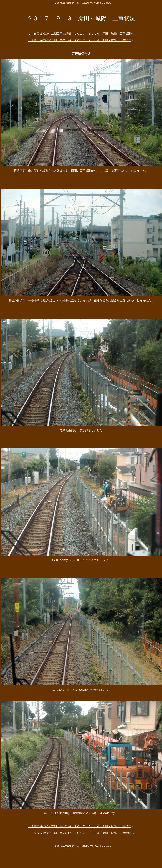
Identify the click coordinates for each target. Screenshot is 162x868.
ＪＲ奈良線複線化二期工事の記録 (72, 3)
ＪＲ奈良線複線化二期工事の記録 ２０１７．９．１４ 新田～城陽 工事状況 (80, 40)
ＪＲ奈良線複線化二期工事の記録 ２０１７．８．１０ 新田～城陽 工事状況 (80, 34)
